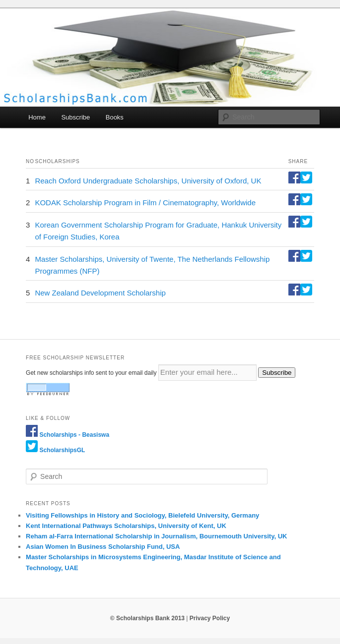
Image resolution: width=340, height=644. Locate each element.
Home (37, 117)
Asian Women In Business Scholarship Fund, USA (103, 547)
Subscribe (75, 117)
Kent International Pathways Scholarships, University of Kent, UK (126, 526)
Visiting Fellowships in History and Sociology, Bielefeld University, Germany (142, 515)
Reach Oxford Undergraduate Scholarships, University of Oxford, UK (148, 181)
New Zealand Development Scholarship (100, 293)
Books (115, 117)
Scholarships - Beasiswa (74, 435)
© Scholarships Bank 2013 (147, 618)
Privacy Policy (210, 618)
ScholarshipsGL (62, 450)
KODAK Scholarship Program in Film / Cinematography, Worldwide (145, 203)
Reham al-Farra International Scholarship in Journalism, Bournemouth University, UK (156, 536)
